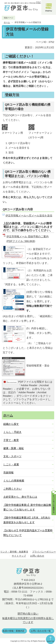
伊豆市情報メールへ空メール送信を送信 (29, 216)
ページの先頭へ (51, 639)
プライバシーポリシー (44, 552)
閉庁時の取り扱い (28, 614)
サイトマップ (19, 556)
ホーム (7, 22)
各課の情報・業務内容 (14, 631)
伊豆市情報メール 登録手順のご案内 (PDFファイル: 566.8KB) (27, 239)
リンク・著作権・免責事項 (14, 552)
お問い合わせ (37, 556)
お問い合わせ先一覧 (41, 631)
